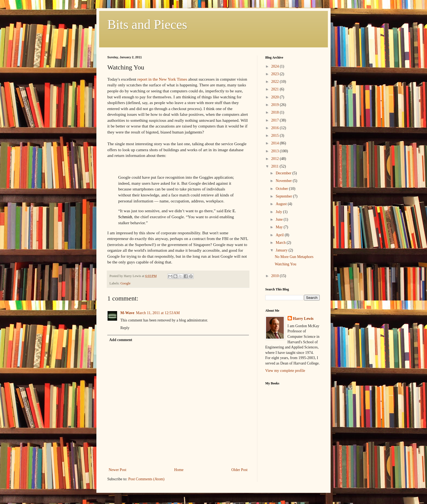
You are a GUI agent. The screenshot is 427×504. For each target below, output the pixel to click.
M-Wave (127, 313)
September (284, 196)
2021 (276, 89)
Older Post (240, 470)
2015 (276, 136)
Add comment (121, 340)
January (282, 250)
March (281, 243)
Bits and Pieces (147, 24)
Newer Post (118, 470)
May (280, 227)
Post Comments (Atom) (146, 479)
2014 (276, 143)
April (280, 235)
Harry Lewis (303, 319)
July (279, 212)
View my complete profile (285, 371)
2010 (276, 276)
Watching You (286, 264)
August (282, 204)
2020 (276, 97)
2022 (276, 82)
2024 (276, 66)
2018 (276, 112)
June (280, 219)
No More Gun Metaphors (294, 257)
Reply (125, 328)
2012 (276, 159)
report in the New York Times (162, 79)
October (282, 189)
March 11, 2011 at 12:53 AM (158, 313)
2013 (276, 151)
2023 (276, 74)
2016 (276, 128)
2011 (275, 166)
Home (179, 470)
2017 (276, 120)
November (284, 181)
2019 (276, 105)
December (284, 173)
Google (125, 283)
